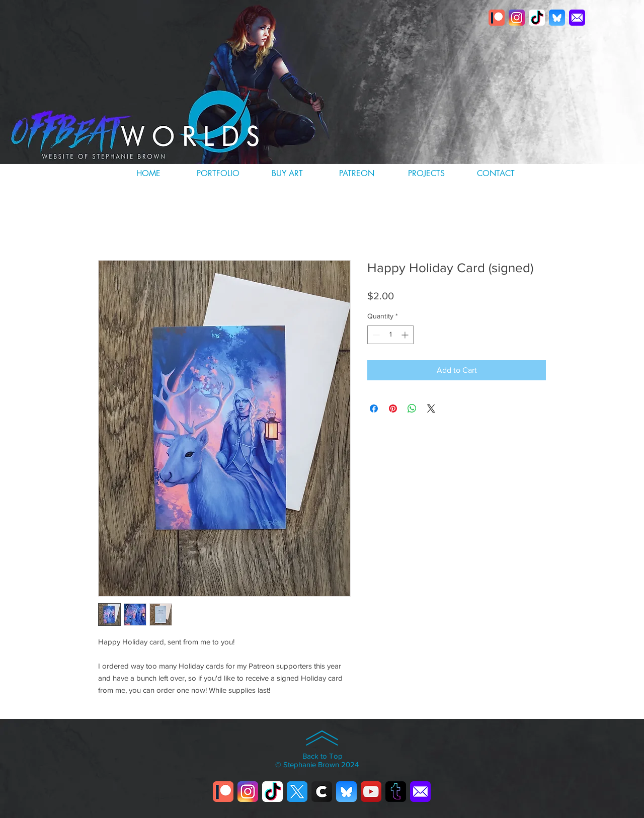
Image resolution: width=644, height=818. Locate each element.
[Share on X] (431, 408)
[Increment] (406, 335)
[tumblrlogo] (396, 792)
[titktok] (537, 18)
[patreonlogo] (497, 18)
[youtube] (371, 792)
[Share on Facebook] (374, 408)
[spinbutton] (390, 335)
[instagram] (517, 18)
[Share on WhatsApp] (412, 408)
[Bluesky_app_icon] (557, 18)
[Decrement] (375, 335)
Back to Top (323, 756)
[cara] (322, 792)
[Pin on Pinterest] (393, 408)
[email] (577, 18)
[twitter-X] (297, 792)
